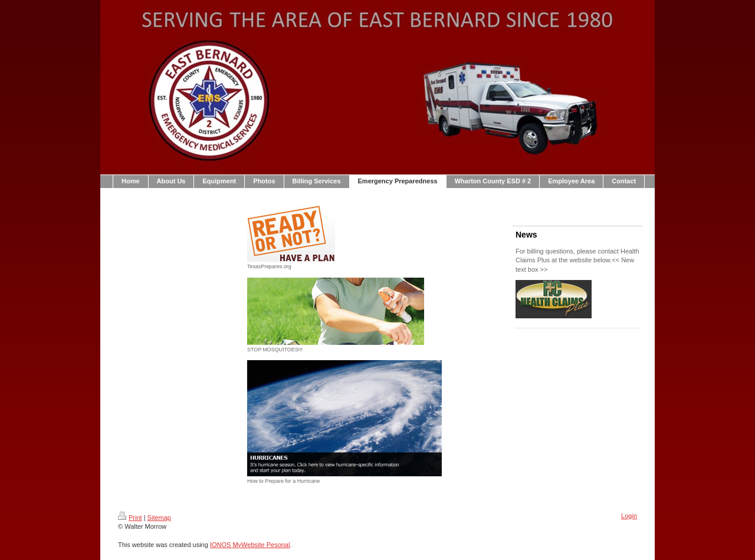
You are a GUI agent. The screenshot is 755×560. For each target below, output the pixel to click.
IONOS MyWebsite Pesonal (250, 545)
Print (130, 518)
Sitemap (159, 518)
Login (629, 516)
